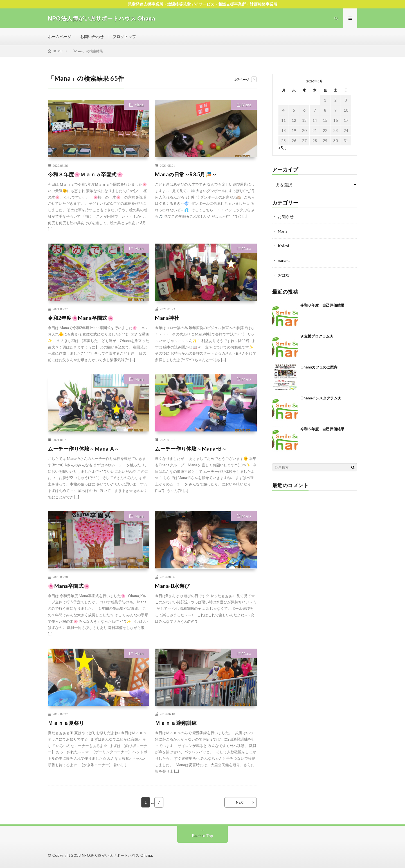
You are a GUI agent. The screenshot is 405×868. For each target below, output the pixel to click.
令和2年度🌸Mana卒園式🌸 (81, 318)
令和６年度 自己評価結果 (322, 305)
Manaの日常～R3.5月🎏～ (186, 174)
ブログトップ (124, 36)
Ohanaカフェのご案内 (319, 367)
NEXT (241, 802)
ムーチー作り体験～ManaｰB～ (191, 449)
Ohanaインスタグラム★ (321, 398)
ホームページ (60, 36)
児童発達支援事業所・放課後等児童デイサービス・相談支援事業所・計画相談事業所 (202, 4)
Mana (139, 105)
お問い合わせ (92, 36)
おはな (284, 275)
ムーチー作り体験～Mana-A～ (84, 449)
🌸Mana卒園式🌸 (69, 586)
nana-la (284, 260)
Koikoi (283, 246)
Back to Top (203, 836)
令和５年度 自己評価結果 (322, 429)
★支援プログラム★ (317, 336)
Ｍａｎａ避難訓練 (176, 723)
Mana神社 (167, 318)
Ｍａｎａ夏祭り (66, 723)
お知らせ (286, 216)
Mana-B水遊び (172, 586)
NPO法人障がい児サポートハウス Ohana (117, 855)
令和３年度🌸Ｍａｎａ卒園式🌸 (85, 174)
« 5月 (283, 148)
